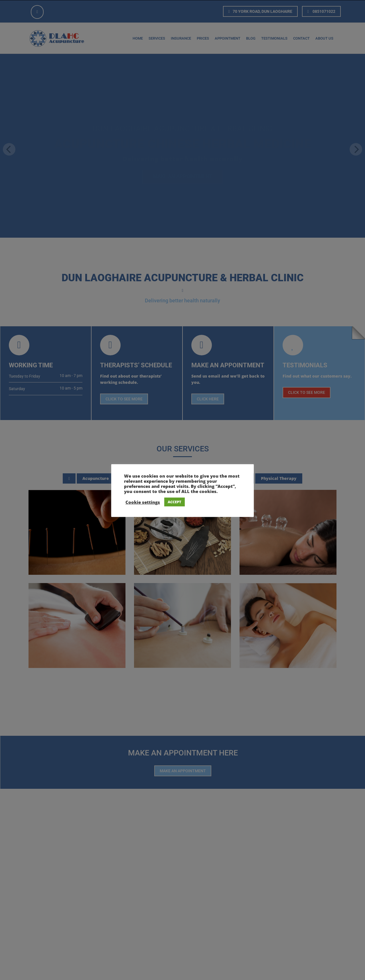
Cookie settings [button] (143, 502)
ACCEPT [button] (175, 502)
